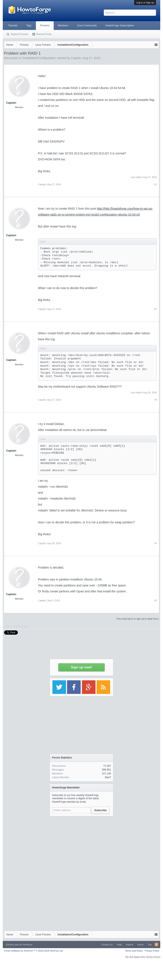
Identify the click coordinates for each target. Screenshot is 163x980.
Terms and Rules (134, 951)
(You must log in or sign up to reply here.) (138, 619)
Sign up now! (81, 667)
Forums (45, 25)
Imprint (130, 945)
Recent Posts (44, 34)
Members (63, 25)
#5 (156, 600)
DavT (108, 777)
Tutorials (13, 25)
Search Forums (20, 34)
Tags (29, 25)
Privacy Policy (152, 951)
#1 (156, 184)
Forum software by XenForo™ (34, 951)
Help (119, 945)
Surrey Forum (153, 957)
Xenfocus (28, 945)
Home (140, 945)
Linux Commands (87, 25)
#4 (156, 543)
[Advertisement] (81, 845)
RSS (156, 945)
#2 (156, 309)
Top (150, 945)
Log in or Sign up (145, 3)
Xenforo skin (12, 945)
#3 (156, 400)
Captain (11, 103)
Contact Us (107, 945)
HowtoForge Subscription (120, 25)
